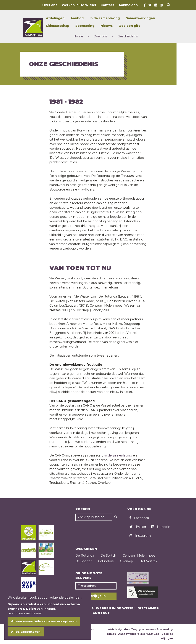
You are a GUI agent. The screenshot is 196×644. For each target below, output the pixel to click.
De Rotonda (85, 556)
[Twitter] (150, 5)
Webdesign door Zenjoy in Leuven (131, 629)
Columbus (106, 561)
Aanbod (77, 18)
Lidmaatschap (58, 26)
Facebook (139, 518)
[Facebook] (145, 5)
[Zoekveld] (94, 517)
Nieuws (107, 26)
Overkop (126, 561)
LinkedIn (161, 527)
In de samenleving (105, 18)
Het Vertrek (148, 561)
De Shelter (83, 561)
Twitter (138, 527)
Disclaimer (148, 608)
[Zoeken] (116, 517)
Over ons (50, 5)
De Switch (108, 556)
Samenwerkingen (140, 18)
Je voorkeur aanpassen (25, 613)
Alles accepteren (26, 632)
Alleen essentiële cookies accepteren (44, 621)
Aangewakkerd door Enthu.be (139, 634)
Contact (107, 5)
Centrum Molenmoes (139, 556)
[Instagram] (161, 5)
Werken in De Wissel (79, 5)
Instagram (140, 536)
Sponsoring (85, 26)
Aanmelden (128, 5)
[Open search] (168, 5)
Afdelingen (55, 18)
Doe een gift (129, 26)
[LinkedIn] (156, 5)
